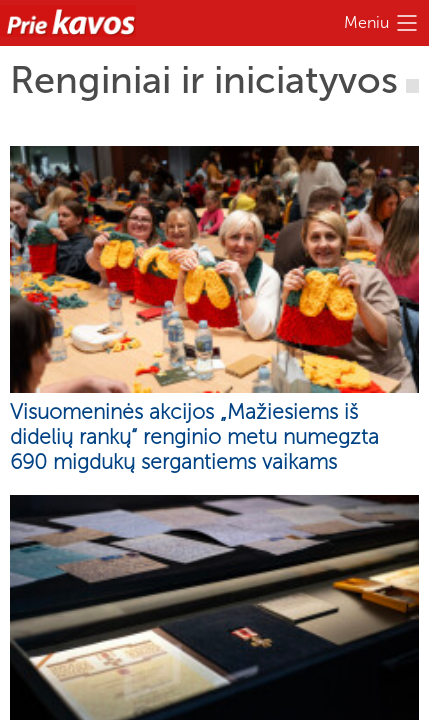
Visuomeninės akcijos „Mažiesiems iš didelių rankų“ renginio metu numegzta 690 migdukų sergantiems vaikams (194, 436)
